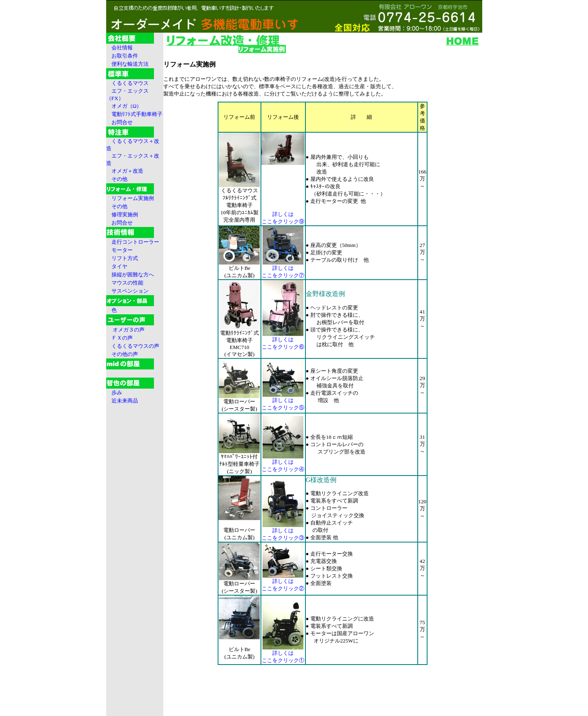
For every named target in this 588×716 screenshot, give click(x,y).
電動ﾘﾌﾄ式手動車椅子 (137, 114)
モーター (122, 250)
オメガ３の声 (129, 330)
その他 (119, 179)
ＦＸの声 (122, 338)
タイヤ (119, 266)
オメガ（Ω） (127, 106)
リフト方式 (125, 258)
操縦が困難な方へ (133, 275)
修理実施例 (125, 215)
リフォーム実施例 (133, 198)
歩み (117, 392)
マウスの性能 (127, 283)
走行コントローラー (135, 242)
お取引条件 (125, 56)
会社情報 (122, 48)
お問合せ (122, 122)
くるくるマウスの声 (135, 346)
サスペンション (130, 291)
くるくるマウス (130, 83)
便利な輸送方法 (130, 64)
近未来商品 (125, 401)
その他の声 (125, 354)
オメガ (127, 171)
